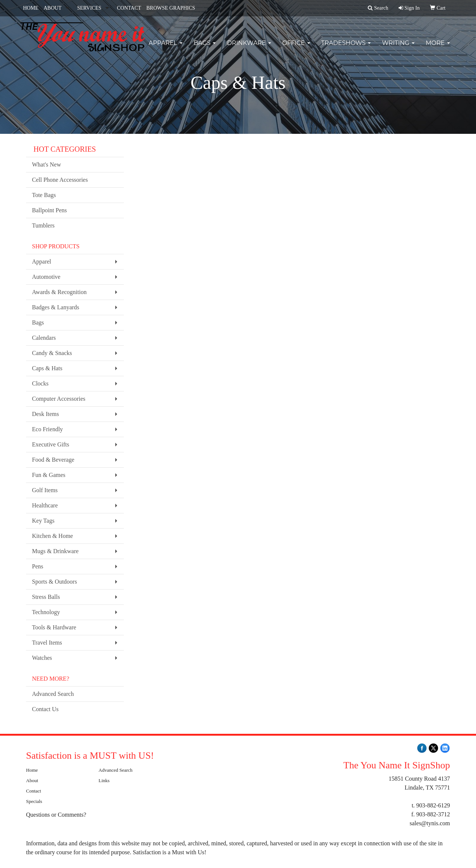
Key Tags (43, 521)
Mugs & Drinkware (55, 551)
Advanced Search (53, 694)
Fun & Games (49, 475)
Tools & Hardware (54, 627)
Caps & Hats (47, 368)
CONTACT (129, 8)
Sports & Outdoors (54, 582)
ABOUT (52, 8)
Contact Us (45, 709)
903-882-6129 (433, 805)
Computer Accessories (59, 399)
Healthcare (45, 505)
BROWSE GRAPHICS (171, 8)
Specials (34, 801)
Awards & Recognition (59, 292)
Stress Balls (46, 597)
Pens (38, 566)
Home (32, 770)
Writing (398, 48)
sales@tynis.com (430, 823)
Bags (205, 48)
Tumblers (43, 225)
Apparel (166, 48)
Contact (33, 791)
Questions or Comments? (56, 815)
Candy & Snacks (52, 353)
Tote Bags (44, 195)
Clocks (40, 383)
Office (296, 48)
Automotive (46, 277)
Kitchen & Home (52, 536)
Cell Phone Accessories (60, 180)
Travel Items (47, 643)
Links (104, 780)
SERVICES (89, 8)
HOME (31, 8)
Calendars (44, 338)
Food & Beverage (53, 460)
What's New (46, 164)
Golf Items (45, 490)
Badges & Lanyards (56, 307)
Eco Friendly (47, 429)
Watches (42, 658)
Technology (46, 612)
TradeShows (346, 48)
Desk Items (45, 414)
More (438, 48)
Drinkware (249, 48)
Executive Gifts (51, 444)
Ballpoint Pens (49, 210)
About (32, 780)
